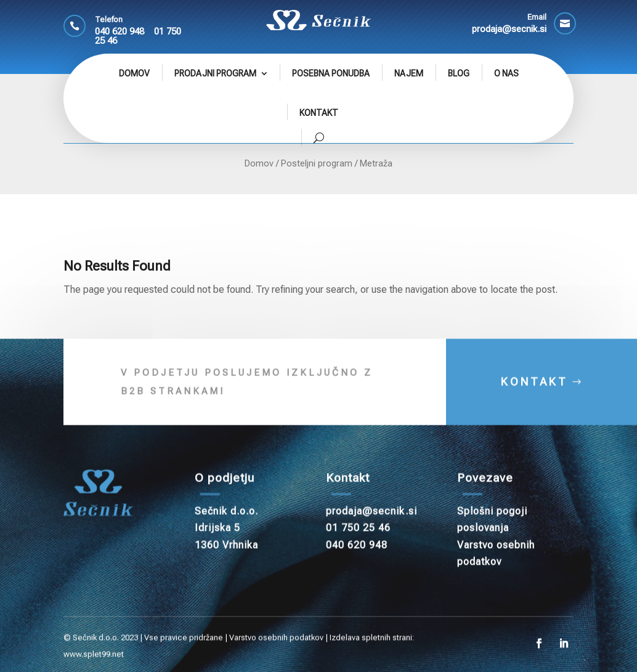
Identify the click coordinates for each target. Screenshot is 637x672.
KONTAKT (534, 394)
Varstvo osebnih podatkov (276, 649)
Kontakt (319, 113)
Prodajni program (215, 73)
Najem (409, 73)
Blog (459, 73)
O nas (506, 73)
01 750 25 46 (358, 540)
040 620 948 (120, 31)
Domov (134, 73)
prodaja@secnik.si (371, 523)
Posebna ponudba (331, 73)
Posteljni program (317, 163)
